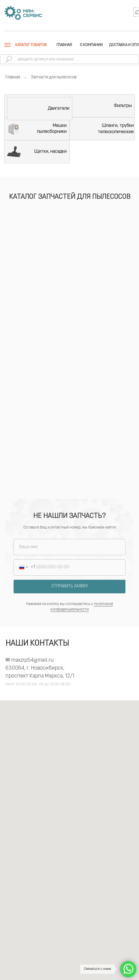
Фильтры (123, 106)
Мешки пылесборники (52, 129)
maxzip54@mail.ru (32, 660)
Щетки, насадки (50, 152)
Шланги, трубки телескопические (116, 129)
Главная (13, 77)
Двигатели (59, 109)
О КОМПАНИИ (91, 45)
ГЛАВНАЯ (64, 45)
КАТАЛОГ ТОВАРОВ (31, 45)
